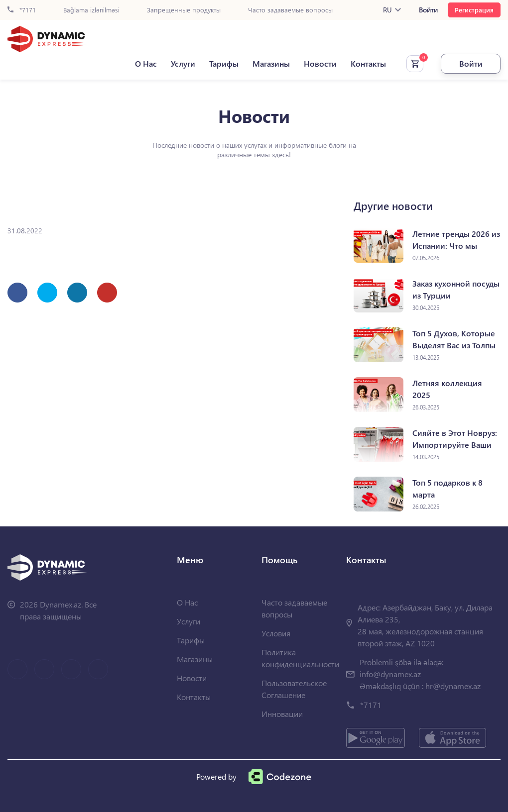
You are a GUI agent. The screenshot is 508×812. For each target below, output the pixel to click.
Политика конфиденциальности (300, 658)
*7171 (22, 10)
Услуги (183, 64)
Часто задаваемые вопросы (290, 10)
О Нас (146, 64)
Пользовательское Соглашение (294, 689)
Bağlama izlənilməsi (91, 10)
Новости (320, 64)
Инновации (282, 714)
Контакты (368, 64)
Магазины (271, 64)
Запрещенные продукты (184, 10)
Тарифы (224, 64)
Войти (428, 10)
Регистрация (474, 10)
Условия (276, 633)
